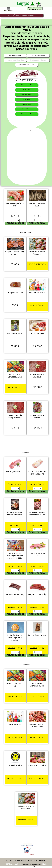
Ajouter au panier (15, 223)
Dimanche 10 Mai (27, 85)
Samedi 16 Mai (27, 109)
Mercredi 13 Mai (27, 95)
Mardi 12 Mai (27, 90)
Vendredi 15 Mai (27, 104)
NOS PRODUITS (20, 861)
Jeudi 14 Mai (27, 99)
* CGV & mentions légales (13, 864)
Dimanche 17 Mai (27, 114)
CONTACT (43, 861)
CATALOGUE (33, 861)
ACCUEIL (9, 861)
